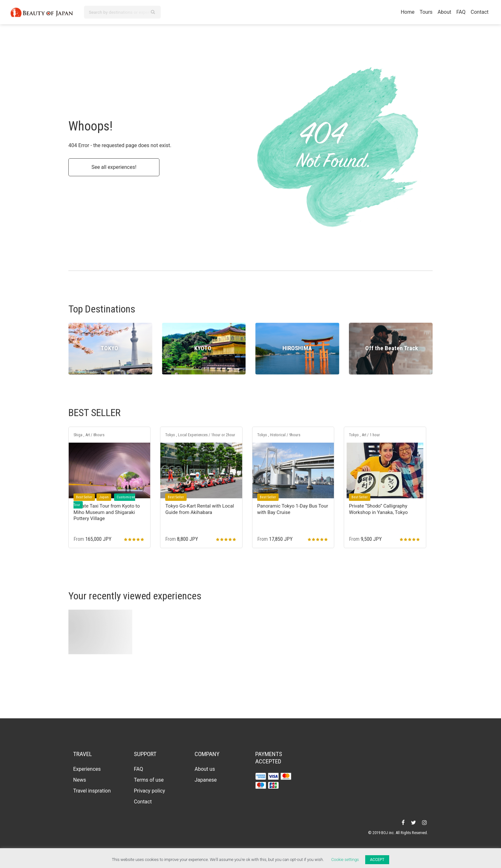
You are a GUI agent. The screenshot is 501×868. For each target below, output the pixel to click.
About (445, 12)
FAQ (461, 12)
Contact (480, 12)
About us (205, 769)
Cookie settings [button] (345, 860)
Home (408, 12)
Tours (426, 12)
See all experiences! (114, 167)
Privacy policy (150, 791)
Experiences (87, 769)
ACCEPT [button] (377, 860)
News (80, 780)
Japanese (206, 780)
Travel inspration (92, 791)
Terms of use (149, 780)
